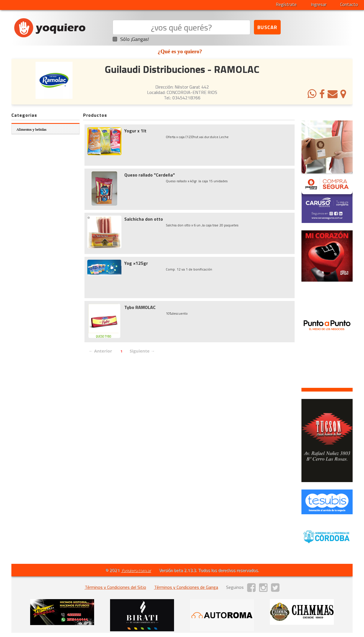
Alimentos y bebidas (31, 130)
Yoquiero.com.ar (136, 570)
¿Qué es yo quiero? (180, 51)
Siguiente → (142, 351)
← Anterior (100, 351)
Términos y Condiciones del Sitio (115, 587)
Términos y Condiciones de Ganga (186, 587)
